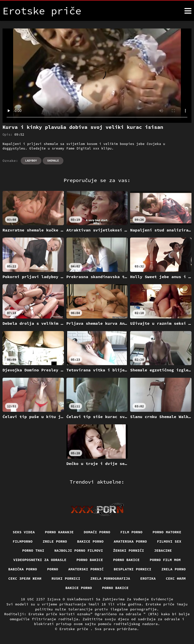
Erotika (148, 578)
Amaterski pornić (86, 569)
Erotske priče (75, 629)
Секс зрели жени (25, 578)
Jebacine (163, 550)
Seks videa (24, 532)
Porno (53, 569)
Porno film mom (165, 560)
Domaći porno (97, 532)
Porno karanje (59, 532)
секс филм (176, 578)
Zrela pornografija (110, 578)
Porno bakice (90, 560)
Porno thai (33, 550)
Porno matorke (167, 532)
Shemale (53, 161)
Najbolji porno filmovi (79, 550)
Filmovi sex (169, 541)
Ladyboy (31, 161)
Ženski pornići (129, 550)
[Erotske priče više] (188, 11)
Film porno (132, 532)
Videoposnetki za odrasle (40, 560)
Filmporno (23, 541)
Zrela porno (174, 569)
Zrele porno (55, 541)
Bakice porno (90, 541)
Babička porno (23, 569)
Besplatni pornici (132, 569)
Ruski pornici (66, 578)
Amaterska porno (130, 541)
